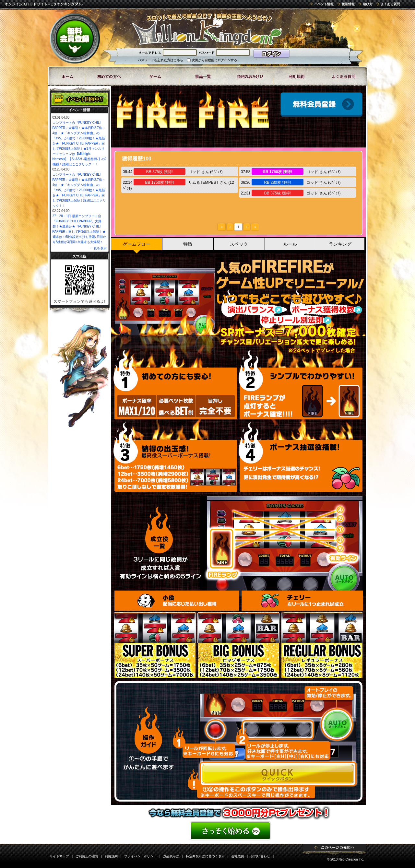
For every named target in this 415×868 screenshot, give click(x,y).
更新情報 (348, 4)
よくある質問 (390, 4)
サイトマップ (59, 856)
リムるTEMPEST (203, 182)
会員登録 (321, 105)
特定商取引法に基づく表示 (205, 856)
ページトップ (334, 849)
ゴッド (194, 172)
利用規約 (111, 856)
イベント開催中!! (80, 99)
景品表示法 (171, 856)
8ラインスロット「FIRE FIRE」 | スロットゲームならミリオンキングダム (207, 29)
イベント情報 (324, 4)
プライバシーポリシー (140, 856)
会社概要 (238, 856)
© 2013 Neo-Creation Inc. (346, 859)
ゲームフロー (136, 244)
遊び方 (368, 4)
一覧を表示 (99, 248)
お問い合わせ (260, 856)
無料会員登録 (75, 38)
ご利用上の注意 (87, 856)
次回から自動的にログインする (214, 60)
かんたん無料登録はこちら (238, 831)
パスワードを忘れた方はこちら (160, 60)
